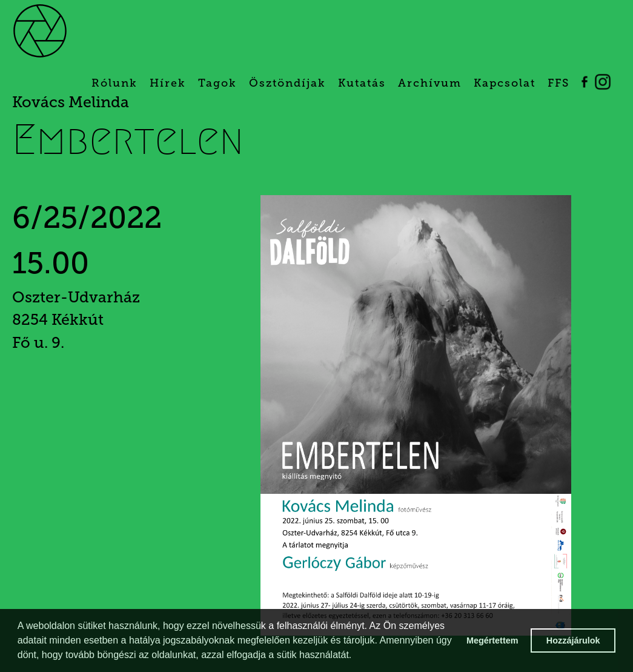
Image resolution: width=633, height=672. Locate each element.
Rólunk (114, 83)
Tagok (217, 83)
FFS (558, 83)
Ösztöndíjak (287, 83)
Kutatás (362, 83)
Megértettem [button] (492, 640)
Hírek (168, 83)
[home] (61, 30)
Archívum (430, 83)
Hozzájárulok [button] (573, 640)
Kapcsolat (505, 83)
